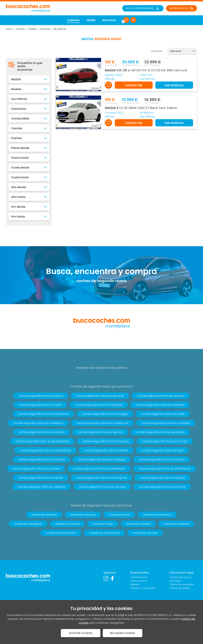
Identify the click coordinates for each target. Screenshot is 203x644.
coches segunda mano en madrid (42, 459)
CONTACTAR (134, 85)
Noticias (135, 584)
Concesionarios (139, 577)
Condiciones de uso (180, 577)
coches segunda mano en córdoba (166, 423)
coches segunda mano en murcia (161, 459)
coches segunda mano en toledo (162, 478)
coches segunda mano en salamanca (164, 469)
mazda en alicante (44, 515)
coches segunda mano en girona (100, 432)
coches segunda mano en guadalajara (42, 441)
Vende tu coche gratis (143, 588)
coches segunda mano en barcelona (43, 414)
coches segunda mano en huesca (105, 441)
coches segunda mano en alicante (100, 396)
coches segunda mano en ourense (36, 469)
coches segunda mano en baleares (160, 405)
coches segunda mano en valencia (42, 487)
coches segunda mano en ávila (40, 405)
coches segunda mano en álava (41, 396)
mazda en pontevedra (61, 533)
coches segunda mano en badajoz (99, 405)
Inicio (9, 29)
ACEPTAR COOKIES (81, 633)
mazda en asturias (83, 515)
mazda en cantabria (28, 524)
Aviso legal (175, 581)
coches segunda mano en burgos (105, 414)
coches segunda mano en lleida (106, 450)
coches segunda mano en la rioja (165, 441)
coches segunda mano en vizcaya (102, 487)
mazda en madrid (138, 524)
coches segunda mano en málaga (102, 459)
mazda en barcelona (157, 515)
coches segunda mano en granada (160, 432)
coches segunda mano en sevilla (41, 478)
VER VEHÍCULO (174, 85)
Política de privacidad (182, 584)
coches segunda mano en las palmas (45, 450)
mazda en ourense (176, 524)
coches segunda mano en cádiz (163, 414)
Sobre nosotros (139, 581)
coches (20, 29)
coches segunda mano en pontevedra (99, 469)
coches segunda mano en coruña (41, 432)
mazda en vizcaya (145, 533)
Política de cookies (180, 588)
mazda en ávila (119, 515)
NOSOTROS (109, 20)
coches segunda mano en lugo (162, 450)
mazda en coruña (67, 524)
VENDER (91, 20)
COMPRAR (73, 20)
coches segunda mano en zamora (162, 487)
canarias (45, 29)
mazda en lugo (103, 524)
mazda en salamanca (104, 533)
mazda (32, 29)
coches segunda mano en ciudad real (102, 423)
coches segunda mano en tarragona (101, 478)
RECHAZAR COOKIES (123, 633)
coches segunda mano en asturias (161, 396)
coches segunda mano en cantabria (38, 423)
